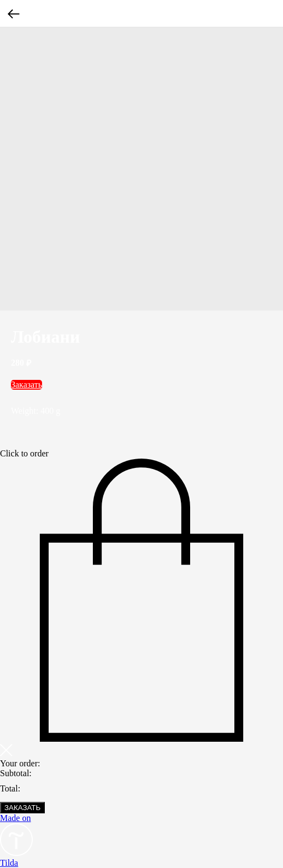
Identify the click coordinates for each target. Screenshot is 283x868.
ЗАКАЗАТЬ (22, 808)
